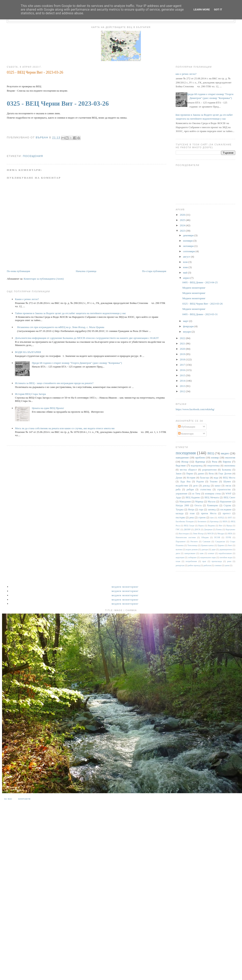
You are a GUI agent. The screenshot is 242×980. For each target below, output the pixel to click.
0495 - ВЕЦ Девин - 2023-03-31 (200, 314)
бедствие (181, 465)
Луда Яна (185, 482)
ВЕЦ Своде (189, 526)
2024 (183, 225)
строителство (224, 490)
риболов (207, 565)
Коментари (186, 434)
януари (187, 332)
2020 (183, 349)
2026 (183, 215)
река (192, 518)
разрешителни (210, 470)
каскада (180, 514)
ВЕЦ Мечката (212, 498)
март (186, 321)
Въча (211, 474)
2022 (183, 338)
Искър (185, 462)
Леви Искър (198, 534)
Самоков (207, 542)
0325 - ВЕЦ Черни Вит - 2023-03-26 (58, 103)
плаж (178, 561)
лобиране (192, 557)
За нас (8, 799)
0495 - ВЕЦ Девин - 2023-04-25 (200, 282)
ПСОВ (217, 537)
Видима (211, 526)
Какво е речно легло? (27, 299)
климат (211, 553)
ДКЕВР (187, 529)
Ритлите (194, 542)
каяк (202, 553)
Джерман (208, 529)
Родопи (200, 482)
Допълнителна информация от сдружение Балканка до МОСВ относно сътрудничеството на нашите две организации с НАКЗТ (87, 338)
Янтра (191, 510)
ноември (188, 241)
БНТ (230, 518)
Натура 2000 (182, 506)
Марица (199, 502)
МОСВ (211, 534)
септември (189, 251)
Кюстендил (184, 534)
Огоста (198, 506)
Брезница (214, 521)
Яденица (200, 462)
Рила (215, 462)
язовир (215, 458)
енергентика (213, 466)
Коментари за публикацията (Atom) (44, 279)
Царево (221, 545)
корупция (180, 557)
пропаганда (217, 561)
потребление (191, 561)
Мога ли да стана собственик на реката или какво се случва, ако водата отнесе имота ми (65, 428)
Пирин (190, 474)
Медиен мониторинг (194, 288)
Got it (218, 10)
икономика (230, 466)
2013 (183, 386)
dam (212, 518)
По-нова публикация (18, 271)
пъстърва (180, 518)
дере (214, 549)
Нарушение (226, 502)
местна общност (188, 470)
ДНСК (197, 529)
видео (225, 453)
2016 (183, 370)
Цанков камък (207, 545)
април (187, 278)
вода (216, 478)
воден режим (192, 549)
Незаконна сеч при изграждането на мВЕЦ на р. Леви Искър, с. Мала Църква (61, 327)
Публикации (187, 427)
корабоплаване (225, 553)
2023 (183, 231)
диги (178, 553)
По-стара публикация (154, 271)
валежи (179, 549)
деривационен (226, 549)
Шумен (227, 482)
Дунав (179, 478)
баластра (205, 478)
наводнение (182, 458)
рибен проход (194, 565)
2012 (183, 391)
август (187, 257)
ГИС (178, 529)
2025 (183, 220)
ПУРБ (228, 537)
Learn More (202, 10)
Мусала (212, 502)
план (192, 514)
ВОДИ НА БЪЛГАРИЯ (28, 352)
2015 (183, 375)
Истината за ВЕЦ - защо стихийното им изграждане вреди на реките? (54, 383)
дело (195, 486)
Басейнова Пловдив (185, 521)
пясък (228, 486)
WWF (229, 494)
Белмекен (202, 521)
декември (189, 235)
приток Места (209, 514)
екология (230, 458)
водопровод (197, 466)
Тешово (214, 482)
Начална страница (86, 271)
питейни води (226, 557)
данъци (205, 549)
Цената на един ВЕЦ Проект (48, 408)
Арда (178, 498)
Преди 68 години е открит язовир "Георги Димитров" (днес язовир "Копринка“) (77, 363)
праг (204, 561)
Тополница (192, 545)
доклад (206, 486)
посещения (33, 156)
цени (227, 565)
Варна (201, 526)
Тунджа (180, 510)
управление (181, 494)
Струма (227, 506)
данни (201, 474)
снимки (218, 565)
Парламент (181, 542)
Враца (229, 526)
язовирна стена (213, 494)
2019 (183, 354)
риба (178, 490)
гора (201, 510)
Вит (221, 526)
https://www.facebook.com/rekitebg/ (195, 409)
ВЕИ (225, 521)
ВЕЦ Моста (229, 478)
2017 (183, 365)
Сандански (220, 542)
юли (186, 262)
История (191, 478)
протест (227, 514)
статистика (206, 490)
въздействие (182, 486)
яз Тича (196, 494)
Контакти (24, 799)
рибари (190, 490)
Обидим (205, 537)
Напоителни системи (186, 537)
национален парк (208, 557)
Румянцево (213, 506)
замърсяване (190, 553)
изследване (226, 510)
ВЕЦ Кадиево (193, 498)
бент (230, 545)
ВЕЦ (211, 453)
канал (218, 486)
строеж (202, 518)
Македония (185, 502)
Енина (219, 529)
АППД (221, 518)
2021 (183, 343)
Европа (227, 462)
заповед (212, 510)
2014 (183, 381)
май (185, 273)
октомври (189, 246)
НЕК (230, 534)
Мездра (221, 534)
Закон (179, 474)
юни (186, 267)
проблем (200, 458)
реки (229, 561)
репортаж (180, 565)
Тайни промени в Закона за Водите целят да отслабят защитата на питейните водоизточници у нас (70, 313)
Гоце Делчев (225, 474)
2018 (183, 359)
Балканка (227, 470)
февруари (189, 326)
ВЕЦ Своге (229, 498)
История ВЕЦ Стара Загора (30, 394)
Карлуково (230, 529)
